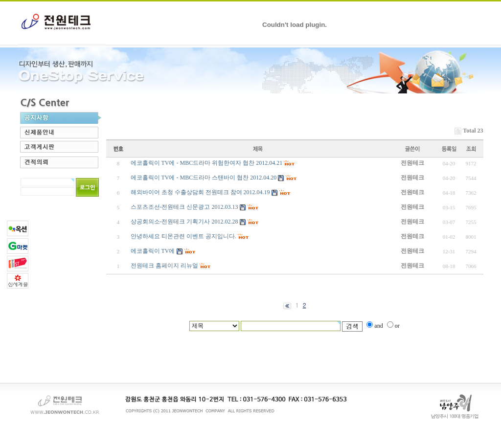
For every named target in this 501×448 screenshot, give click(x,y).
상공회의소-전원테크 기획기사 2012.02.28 (184, 222)
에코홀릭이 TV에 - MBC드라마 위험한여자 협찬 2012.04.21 (207, 163)
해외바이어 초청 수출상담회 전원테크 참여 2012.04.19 (200, 192)
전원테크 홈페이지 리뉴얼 (164, 266)
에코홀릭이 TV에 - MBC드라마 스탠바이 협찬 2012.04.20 (204, 178)
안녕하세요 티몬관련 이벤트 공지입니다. (183, 236)
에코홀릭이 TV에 (153, 251)
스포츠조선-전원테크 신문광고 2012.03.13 (184, 207)
